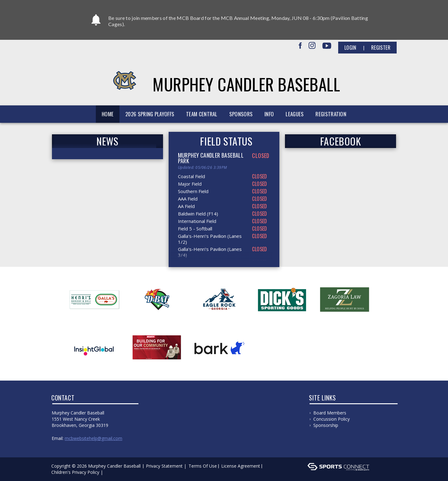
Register (381, 48)
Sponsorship (326, 425)
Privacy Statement (164, 466)
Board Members (330, 413)
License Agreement (241, 466)
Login (350, 48)
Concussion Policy (331, 419)
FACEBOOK (341, 141)
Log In (113, 472)
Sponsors (241, 114)
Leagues (295, 114)
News (107, 141)
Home (108, 114)
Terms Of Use (203, 466)
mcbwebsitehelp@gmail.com (93, 438)
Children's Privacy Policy (75, 472)
